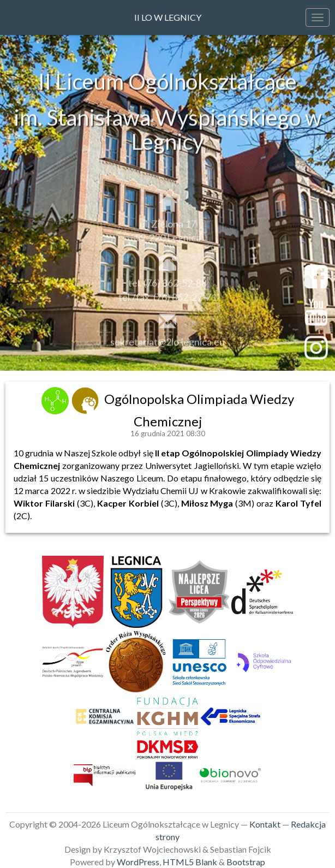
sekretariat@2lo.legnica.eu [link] (167, 345)
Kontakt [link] (265, 824)
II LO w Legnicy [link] (168, 17)
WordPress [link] (138, 862)
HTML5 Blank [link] (190, 862)
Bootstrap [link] (246, 862)
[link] (56, 399)
